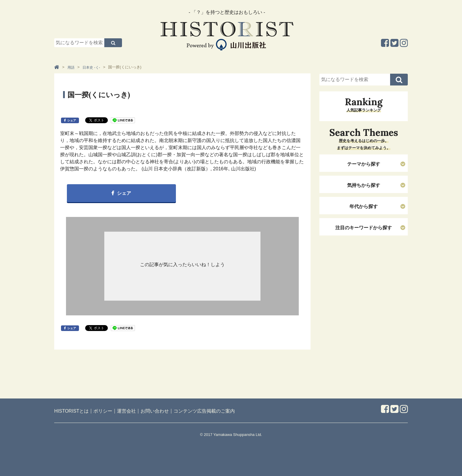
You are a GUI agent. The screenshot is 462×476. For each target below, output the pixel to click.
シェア (72, 120)
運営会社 (126, 411)
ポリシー (103, 411)
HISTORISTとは (71, 411)
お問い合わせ (155, 411)
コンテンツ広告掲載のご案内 (204, 411)
